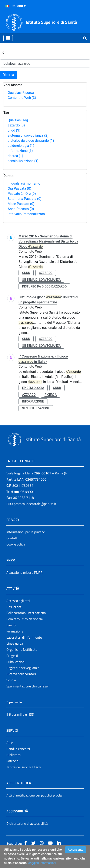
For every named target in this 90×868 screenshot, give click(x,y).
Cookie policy (16, 544)
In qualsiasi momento (24, 183)
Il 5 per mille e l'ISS (20, 714)
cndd (14, 130)
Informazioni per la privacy (26, 532)
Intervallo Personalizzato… (27, 214)
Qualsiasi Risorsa (21, 93)
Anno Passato (21, 209)
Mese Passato (21, 204)
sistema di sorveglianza (28, 135)
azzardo (16, 125)
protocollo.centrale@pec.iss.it (35, 504)
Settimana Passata (24, 199)
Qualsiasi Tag (18, 120)
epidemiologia (21, 146)
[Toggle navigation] (8, 38)
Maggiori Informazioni (42, 863)
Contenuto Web (22, 98)
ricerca (15, 156)
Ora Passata (19, 189)
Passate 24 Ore (22, 194)
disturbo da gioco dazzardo (31, 141)
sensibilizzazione (23, 161)
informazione (20, 151)
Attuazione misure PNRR (24, 572)
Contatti (12, 538)
